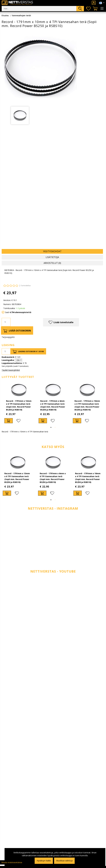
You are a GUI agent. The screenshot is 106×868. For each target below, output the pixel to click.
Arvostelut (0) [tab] (52, 263)
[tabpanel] (20, 115)
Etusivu (5, 15)
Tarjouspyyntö (8, 337)
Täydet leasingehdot (11, 370)
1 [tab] (51, 427)
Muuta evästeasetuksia (12, 862)
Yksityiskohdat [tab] (52, 251)
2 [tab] (55, 427)
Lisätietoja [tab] (52, 257)
